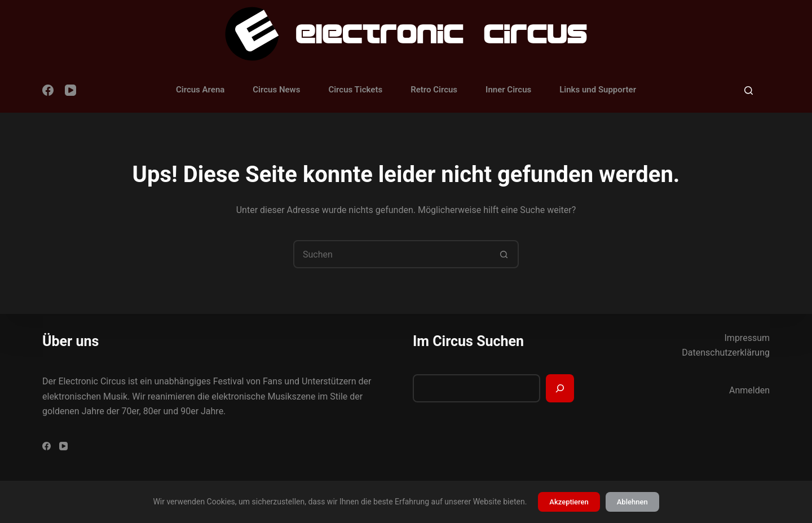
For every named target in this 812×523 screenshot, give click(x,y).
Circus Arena (200, 90)
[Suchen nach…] (392, 254)
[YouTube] (70, 90)
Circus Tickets (355, 90)
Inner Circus (508, 90)
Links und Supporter (598, 90)
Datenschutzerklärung (726, 353)
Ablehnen (632, 502)
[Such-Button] (504, 254)
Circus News (276, 90)
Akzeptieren (569, 502)
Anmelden (749, 390)
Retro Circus (434, 90)
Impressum (747, 338)
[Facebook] (48, 90)
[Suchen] (749, 90)
